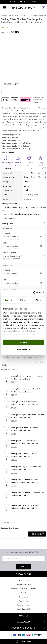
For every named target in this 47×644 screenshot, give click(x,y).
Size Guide (24, 601)
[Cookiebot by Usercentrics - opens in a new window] (33, 293)
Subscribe (24, 567)
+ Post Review (37, 534)
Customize (24, 350)
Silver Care (23, 597)
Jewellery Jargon (24, 605)
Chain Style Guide (24, 609)
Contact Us (23, 580)
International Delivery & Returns (23, 589)
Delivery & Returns (24, 584)
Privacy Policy (7, 563)
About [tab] (38, 300)
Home (4, 15)
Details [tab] (24, 300)
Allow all (23, 342)
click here (5, 365)
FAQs (24, 593)
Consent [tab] (8, 300)
